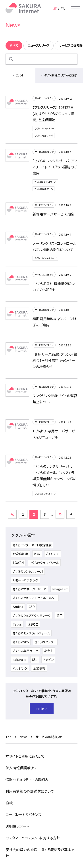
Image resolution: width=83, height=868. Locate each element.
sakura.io (20, 660)
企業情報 (39, 668)
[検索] (11, 59)
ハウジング (20, 668)
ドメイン (48, 660)
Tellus (17, 624)
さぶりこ (33, 624)
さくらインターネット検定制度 (32, 545)
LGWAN (18, 563)
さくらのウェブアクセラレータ (32, 615)
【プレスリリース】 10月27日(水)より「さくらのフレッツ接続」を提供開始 (53, 113)
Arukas (18, 607)
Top (9, 737)
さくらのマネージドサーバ (30, 589)
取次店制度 (21, 554)
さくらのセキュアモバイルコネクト (35, 598)
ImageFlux (60, 589)
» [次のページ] (60, 514)
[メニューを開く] (75, 9)
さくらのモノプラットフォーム (31, 633)
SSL (35, 660)
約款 (37, 554)
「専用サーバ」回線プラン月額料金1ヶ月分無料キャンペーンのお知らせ (55, 360)
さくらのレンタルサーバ (45, 128)
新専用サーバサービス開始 (53, 214)
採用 (60, 615)
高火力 (49, 651)
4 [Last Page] (71, 514)
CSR (32, 607)
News (23, 737)
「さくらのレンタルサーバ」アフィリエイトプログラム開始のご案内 (55, 167)
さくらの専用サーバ (43, 135)
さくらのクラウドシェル (44, 563)
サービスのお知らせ (44, 98)
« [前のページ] (12, 514)
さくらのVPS (21, 642)
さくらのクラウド (45, 642)
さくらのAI (53, 554)
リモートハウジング (25, 580)
